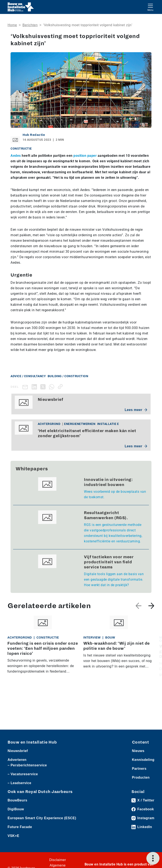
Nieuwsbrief (18, 751)
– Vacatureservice (23, 774)
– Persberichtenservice (27, 765)
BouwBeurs (17, 800)
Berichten (30, 25)
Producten (141, 777)
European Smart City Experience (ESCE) (42, 818)
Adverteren (17, 760)
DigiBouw (16, 809)
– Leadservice (19, 783)
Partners (139, 769)
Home (12, 25)
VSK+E (13, 836)
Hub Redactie (34, 135)
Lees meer (136, 410)
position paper (85, 156)
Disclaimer (58, 860)
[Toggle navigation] (150, 7)
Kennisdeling (143, 760)
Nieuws (138, 751)
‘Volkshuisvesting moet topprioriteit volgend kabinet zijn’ (88, 25)
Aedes (16, 156)
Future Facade (20, 827)
